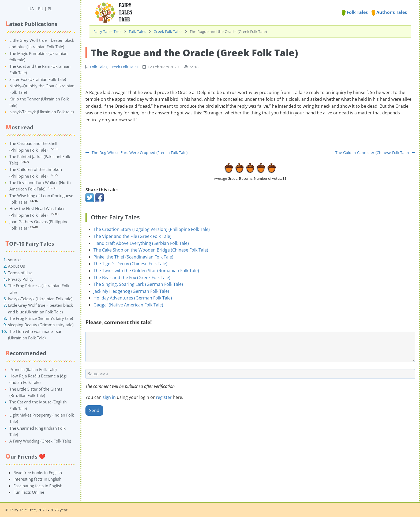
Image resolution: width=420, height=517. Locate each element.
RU (41, 9)
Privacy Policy (21, 279)
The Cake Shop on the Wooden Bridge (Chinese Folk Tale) (151, 250)
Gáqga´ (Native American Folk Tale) (128, 305)
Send (94, 410)
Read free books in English (38, 473)
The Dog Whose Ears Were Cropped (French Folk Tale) (136, 153)
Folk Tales (355, 12)
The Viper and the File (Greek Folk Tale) (132, 236)
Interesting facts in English (37, 479)
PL (50, 9)
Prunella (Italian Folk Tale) (33, 369)
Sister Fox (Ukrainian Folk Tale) (38, 79)
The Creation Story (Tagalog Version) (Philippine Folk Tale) (152, 229)
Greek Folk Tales (168, 31)
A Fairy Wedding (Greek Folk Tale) (40, 441)
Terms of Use (20, 273)
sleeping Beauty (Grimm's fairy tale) (41, 325)
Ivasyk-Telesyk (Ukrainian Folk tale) (42, 112)
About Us (16, 266)
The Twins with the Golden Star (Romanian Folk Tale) (146, 271)
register (164, 397)
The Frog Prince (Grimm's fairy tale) (40, 318)
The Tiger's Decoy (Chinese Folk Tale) (130, 264)
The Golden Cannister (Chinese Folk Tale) (375, 153)
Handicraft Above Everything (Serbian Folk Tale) (141, 243)
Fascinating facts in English (38, 486)
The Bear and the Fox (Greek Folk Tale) (132, 278)
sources (15, 260)
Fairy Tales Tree (108, 31)
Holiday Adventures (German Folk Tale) (133, 298)
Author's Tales (389, 12)
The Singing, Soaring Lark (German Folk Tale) (138, 284)
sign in (109, 397)
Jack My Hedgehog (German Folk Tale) (131, 291)
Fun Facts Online (29, 492)
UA (31, 9)
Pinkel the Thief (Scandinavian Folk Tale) (133, 257)
